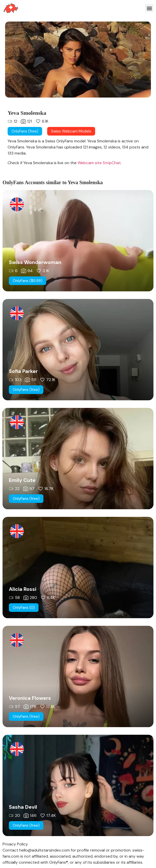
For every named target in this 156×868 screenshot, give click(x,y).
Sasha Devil (23, 807)
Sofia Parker (23, 371)
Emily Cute (22, 480)
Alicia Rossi (23, 589)
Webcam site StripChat (99, 163)
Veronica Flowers (30, 698)
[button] (149, 8)
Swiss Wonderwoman (35, 262)
